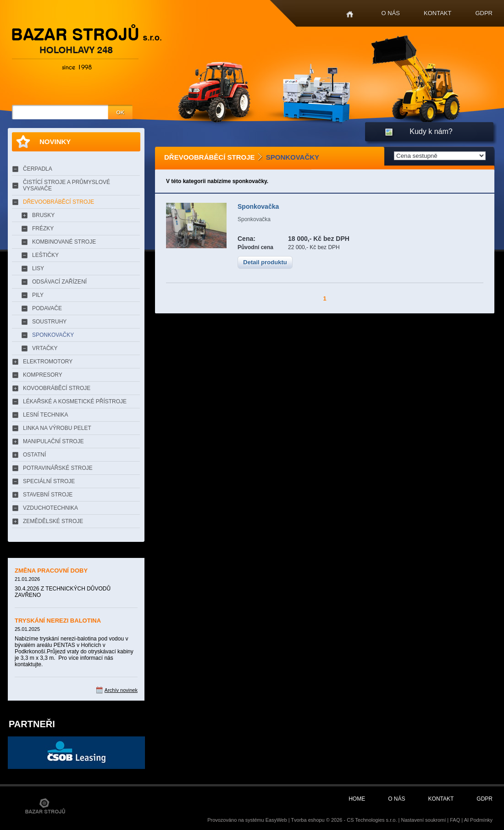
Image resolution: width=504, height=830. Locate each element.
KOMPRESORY (43, 375)
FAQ (455, 820)
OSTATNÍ (34, 455)
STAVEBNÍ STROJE (48, 495)
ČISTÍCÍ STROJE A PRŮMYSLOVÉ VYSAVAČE (66, 185)
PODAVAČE (47, 308)
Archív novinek (121, 690)
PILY (38, 295)
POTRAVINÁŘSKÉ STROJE (58, 468)
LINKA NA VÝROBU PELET (57, 428)
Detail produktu (265, 262)
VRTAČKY (45, 348)
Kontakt (438, 13)
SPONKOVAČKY (53, 335)
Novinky (55, 142)
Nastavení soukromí (423, 820)
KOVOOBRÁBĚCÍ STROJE (57, 388)
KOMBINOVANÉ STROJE (64, 242)
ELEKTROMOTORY (48, 362)
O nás (391, 13)
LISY (38, 268)
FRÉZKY (43, 228)
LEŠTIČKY (45, 255)
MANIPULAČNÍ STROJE (53, 441)
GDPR (484, 13)
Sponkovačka (258, 206)
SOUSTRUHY (49, 322)
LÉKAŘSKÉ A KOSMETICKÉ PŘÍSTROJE (75, 401)
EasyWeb (276, 820)
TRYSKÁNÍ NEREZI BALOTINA (58, 621)
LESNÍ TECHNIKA (45, 415)
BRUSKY (43, 215)
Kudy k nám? (431, 131)
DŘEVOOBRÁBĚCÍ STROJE (58, 202)
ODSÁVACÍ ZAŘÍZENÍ (59, 282)
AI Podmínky (478, 820)
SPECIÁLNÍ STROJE (49, 481)
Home (350, 14)
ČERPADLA (38, 169)
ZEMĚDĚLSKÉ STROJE (53, 521)
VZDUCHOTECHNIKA (50, 508)
